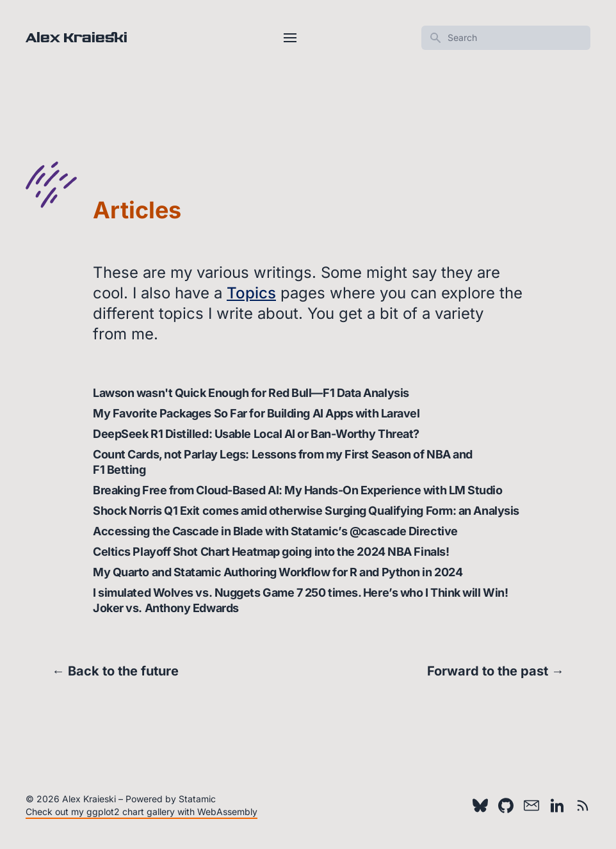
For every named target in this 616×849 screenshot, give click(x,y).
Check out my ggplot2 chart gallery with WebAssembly (142, 812)
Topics (251, 293)
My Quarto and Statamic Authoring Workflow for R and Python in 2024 (278, 572)
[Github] (506, 805)
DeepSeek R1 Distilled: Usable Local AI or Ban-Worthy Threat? (256, 434)
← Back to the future (115, 671)
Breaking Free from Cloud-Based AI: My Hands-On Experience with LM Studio (298, 490)
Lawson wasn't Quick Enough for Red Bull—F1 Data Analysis (251, 393)
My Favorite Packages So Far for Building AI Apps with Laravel (256, 413)
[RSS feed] (583, 805)
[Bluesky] (480, 805)
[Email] (531, 805)
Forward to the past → (496, 671)
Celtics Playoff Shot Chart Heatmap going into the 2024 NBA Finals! (271, 552)
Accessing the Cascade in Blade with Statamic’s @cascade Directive (275, 531)
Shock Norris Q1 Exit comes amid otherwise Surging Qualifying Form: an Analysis (306, 511)
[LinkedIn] (557, 805)
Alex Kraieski (77, 38)
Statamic (197, 799)
